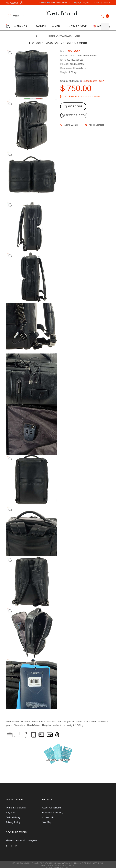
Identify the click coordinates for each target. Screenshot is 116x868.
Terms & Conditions (16, 806)
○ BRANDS (21, 24)
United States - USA (92, 79)
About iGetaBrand (51, 806)
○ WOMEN (40, 24)
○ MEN (56, 24)
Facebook (21, 838)
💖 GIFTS (99, 24)
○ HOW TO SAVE (77, 24)
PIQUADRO (74, 49)
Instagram (32, 838)
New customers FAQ (53, 811)
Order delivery (13, 815)
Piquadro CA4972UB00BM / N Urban (64, 34)
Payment (11, 811)
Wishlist (16, 15)
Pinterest (10, 838)
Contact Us (48, 815)
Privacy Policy (13, 820)
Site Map (47, 820)
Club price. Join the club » (89, 94)
